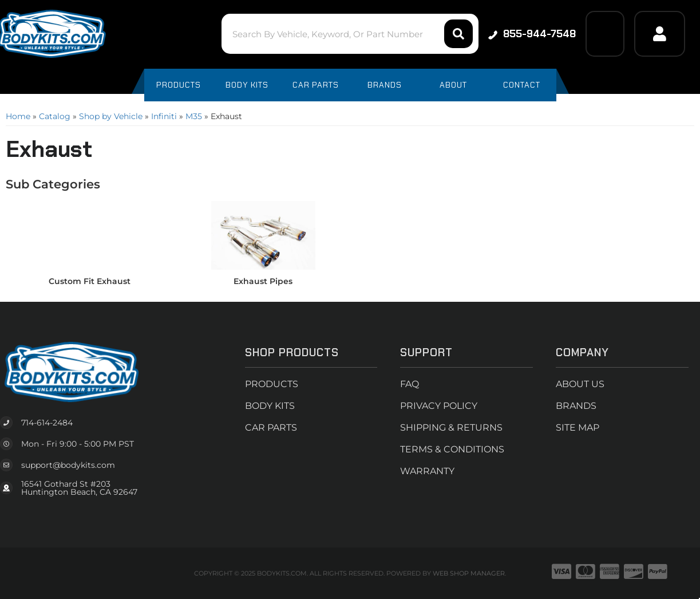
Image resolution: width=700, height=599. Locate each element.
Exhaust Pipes (263, 281)
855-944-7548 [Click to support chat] (532, 34)
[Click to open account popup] (659, 34)
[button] (350, 34)
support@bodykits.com (68, 465)
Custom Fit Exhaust (90, 281)
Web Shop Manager (469, 573)
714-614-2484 (47, 423)
